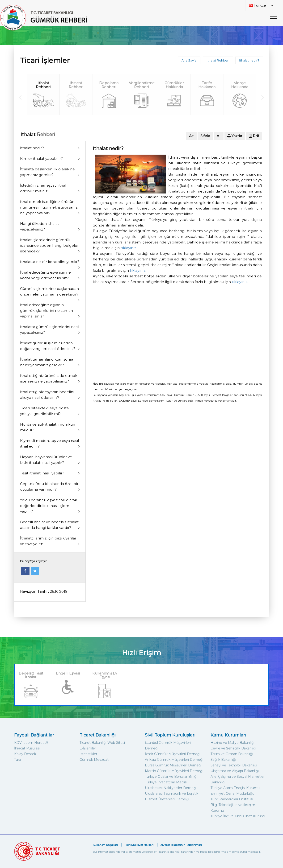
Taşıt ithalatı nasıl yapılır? (42, 473)
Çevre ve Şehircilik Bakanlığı (233, 748)
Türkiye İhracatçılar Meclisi (166, 782)
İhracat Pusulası (27, 748)
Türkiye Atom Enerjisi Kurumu (235, 788)
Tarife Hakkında (207, 85)
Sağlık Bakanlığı (223, 760)
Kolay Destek (25, 754)
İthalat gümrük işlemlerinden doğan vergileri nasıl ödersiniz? (48, 346)
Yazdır (235, 136)
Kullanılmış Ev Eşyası (105, 675)
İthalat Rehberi (218, 60)
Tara (17, 760)
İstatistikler (88, 754)
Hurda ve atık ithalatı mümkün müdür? (48, 427)
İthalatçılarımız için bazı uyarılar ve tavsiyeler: (48, 541)
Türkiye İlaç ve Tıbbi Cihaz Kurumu (239, 816)
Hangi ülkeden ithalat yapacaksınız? (40, 226)
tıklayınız (128, 248)
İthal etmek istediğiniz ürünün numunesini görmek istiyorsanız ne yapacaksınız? (49, 207)
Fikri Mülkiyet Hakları (139, 845)
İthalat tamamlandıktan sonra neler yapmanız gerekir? (47, 362)
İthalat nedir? (249, 60)
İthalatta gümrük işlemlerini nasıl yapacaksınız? (50, 330)
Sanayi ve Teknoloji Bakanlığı (234, 765)
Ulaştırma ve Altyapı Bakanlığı (235, 771)
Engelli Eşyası (68, 673)
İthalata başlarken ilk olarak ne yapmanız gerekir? (47, 172)
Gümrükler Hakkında (174, 85)
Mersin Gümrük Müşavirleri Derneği (174, 771)
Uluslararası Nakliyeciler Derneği (171, 788)
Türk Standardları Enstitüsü (232, 799)
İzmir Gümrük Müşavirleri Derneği (173, 754)
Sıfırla (205, 136)
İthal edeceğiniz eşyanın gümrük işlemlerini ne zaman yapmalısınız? (46, 311)
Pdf (254, 136)
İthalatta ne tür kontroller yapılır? (50, 262)
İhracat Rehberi (76, 85)
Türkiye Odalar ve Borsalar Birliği (171, 777)
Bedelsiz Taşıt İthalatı (31, 675)
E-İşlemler (88, 748)
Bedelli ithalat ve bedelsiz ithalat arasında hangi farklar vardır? (49, 525)
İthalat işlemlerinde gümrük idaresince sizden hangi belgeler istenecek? (49, 245)
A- (219, 136)
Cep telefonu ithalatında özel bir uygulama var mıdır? (49, 487)
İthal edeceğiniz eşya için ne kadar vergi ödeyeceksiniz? (45, 275)
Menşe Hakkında (240, 85)
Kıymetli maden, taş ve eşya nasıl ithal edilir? (49, 443)
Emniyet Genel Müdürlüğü (232, 794)
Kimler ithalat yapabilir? (41, 158)
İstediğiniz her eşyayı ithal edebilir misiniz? (43, 188)
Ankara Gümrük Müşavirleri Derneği (174, 760)
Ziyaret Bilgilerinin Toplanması (181, 845)
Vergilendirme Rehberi (142, 85)
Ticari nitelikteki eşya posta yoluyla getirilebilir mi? (44, 411)
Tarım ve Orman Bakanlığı (232, 754)
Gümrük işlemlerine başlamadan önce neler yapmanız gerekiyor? (49, 291)
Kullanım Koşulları (105, 845)
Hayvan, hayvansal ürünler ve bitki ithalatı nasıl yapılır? (46, 460)
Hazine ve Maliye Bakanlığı (232, 743)
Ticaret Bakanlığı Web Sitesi (102, 743)
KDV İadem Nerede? (31, 743)
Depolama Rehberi (109, 85)
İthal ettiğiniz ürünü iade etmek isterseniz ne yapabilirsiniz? (49, 378)
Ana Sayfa (189, 60)
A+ (191, 136)
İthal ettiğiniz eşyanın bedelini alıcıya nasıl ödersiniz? (47, 395)
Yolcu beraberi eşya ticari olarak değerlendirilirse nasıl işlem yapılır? (49, 506)
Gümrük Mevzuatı (94, 760)
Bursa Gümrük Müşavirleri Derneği (173, 765)
